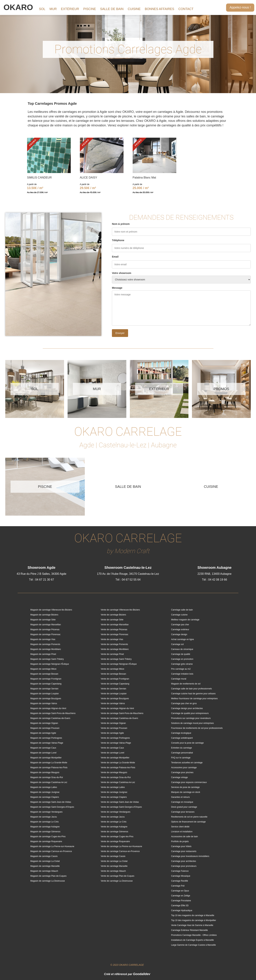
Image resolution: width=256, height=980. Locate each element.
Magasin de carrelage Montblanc (46, 649)
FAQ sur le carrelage (181, 758)
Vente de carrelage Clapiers (114, 797)
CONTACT (186, 9)
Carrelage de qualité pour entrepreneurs (190, 713)
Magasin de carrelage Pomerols (45, 644)
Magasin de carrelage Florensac (45, 634)
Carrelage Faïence (180, 871)
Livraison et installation (182, 832)
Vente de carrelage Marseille (114, 866)
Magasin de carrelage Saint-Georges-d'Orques (52, 807)
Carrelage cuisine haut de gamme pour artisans (193, 694)
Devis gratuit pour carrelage (184, 807)
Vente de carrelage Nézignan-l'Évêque (119, 664)
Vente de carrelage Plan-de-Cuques (118, 876)
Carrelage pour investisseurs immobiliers (190, 856)
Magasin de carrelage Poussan (45, 728)
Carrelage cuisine (179, 615)
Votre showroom (121, 273)
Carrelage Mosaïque (181, 876)
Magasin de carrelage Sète (43, 620)
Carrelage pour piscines (182, 772)
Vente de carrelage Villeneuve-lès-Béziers (120, 610)
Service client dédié (180, 827)
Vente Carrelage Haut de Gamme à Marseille (192, 925)
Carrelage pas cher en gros (184, 703)
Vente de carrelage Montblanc (115, 649)
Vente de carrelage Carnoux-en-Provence (120, 851)
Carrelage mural (179, 679)
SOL (42, 9)
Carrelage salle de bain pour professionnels (192, 689)
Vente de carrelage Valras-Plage (116, 743)
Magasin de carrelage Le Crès (45, 822)
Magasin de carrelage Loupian (45, 694)
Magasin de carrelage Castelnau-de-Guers (50, 718)
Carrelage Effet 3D (180, 906)
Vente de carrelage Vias (112, 639)
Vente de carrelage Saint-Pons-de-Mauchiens (122, 713)
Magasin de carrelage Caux (43, 748)
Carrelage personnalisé (182, 753)
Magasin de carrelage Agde (43, 733)
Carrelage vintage (180, 777)
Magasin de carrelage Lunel (43, 753)
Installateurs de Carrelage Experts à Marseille (193, 940)
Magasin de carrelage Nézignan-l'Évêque (50, 664)
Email (115, 257)
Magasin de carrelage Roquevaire (46, 841)
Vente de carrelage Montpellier (115, 758)
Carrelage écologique (181, 733)
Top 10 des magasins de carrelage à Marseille (193, 915)
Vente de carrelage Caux (112, 748)
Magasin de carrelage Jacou (44, 817)
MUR (53, 9)
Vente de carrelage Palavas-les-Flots (118, 768)
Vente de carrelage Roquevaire (115, 841)
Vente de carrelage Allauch (113, 871)
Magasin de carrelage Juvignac (45, 792)
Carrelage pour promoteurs (184, 866)
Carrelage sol (177, 644)
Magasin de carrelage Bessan (44, 674)
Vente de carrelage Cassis (113, 856)
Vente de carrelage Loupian (114, 694)
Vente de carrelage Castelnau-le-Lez (118, 782)
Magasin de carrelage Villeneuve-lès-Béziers (51, 610)
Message (117, 288)
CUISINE (134, 9)
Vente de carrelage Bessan (113, 674)
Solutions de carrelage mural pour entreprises (193, 723)
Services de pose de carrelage (185, 787)
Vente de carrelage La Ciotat (114, 861)
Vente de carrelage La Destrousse (117, 881)
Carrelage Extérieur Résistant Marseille (190, 930)
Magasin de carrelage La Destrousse (48, 881)
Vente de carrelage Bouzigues (115, 699)
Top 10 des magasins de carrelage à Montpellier (194, 920)
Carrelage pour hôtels (181, 846)
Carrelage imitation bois (182, 674)
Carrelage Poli (178, 886)
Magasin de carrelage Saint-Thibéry (47, 659)
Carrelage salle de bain (182, 610)
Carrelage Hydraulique (182, 910)
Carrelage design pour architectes (187, 708)
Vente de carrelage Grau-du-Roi (116, 777)
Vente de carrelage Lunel (113, 753)
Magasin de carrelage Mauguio (45, 772)
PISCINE (90, 9)
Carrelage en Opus (180, 891)
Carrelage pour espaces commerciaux (189, 782)
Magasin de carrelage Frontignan (46, 679)
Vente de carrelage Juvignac (114, 792)
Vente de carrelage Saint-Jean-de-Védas (120, 802)
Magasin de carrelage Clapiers (45, 797)
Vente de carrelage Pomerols (114, 644)
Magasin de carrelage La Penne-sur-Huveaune (52, 846)
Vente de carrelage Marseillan (115, 625)
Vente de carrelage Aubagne (114, 827)
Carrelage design (179, 634)
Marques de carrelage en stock (186, 792)
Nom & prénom (121, 224)
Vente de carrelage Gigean (113, 723)
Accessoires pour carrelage (184, 768)
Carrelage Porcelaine (181, 901)
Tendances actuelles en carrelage (187, 763)
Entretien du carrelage (182, 748)
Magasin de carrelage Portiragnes (46, 738)
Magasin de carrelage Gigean (44, 723)
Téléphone (118, 240)
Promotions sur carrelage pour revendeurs (191, 718)
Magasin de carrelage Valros (44, 703)
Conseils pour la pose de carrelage (187, 743)
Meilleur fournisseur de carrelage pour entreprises (195, 699)
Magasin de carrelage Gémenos (45, 832)
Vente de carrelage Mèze (113, 669)
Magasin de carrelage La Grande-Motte (49, 763)
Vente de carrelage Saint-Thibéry (116, 659)
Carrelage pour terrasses (183, 812)
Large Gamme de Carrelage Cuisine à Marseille (194, 945)
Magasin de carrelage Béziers (44, 615)
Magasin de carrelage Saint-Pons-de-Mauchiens (53, 713)
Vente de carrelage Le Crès (114, 822)
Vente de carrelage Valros (113, 703)
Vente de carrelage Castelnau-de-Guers (119, 718)
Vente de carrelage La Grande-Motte (118, 763)
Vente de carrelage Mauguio (114, 772)
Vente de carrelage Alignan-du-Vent (117, 708)
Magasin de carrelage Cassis (44, 856)
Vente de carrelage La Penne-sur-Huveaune (121, 846)
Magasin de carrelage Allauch (44, 871)
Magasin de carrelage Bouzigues (46, 699)
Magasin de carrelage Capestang (46, 684)
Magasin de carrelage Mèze (43, 669)
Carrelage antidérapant (182, 738)
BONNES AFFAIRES (159, 9)
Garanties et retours (181, 797)
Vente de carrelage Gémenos (115, 832)
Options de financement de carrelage (189, 822)
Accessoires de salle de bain (185, 837)
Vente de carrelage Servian (114, 689)
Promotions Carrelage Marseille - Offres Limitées (194, 935)
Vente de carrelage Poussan (114, 728)
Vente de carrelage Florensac (115, 634)
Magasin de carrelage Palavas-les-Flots (49, 768)
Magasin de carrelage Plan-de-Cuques (48, 876)
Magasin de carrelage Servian (44, 689)
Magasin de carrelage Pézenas (45, 630)
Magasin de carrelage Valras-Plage (47, 743)
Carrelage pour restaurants (184, 851)
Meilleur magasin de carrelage (185, 620)
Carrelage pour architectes (184, 861)
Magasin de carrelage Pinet (43, 654)
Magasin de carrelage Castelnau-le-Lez (49, 782)
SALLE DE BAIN (112, 9)
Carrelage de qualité (181, 654)
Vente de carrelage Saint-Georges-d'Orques (121, 807)
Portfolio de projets (180, 841)
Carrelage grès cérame (182, 664)
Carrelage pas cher (180, 625)
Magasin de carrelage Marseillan (46, 625)
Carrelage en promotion (182, 659)
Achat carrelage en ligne (183, 639)
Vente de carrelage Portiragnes (115, 738)
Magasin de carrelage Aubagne (45, 827)
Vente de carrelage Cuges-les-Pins (117, 837)
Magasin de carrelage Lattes (44, 787)
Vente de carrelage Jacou (113, 817)
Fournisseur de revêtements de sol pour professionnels (197, 728)
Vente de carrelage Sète (112, 620)
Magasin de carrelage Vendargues (47, 812)
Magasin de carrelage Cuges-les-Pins (48, 837)
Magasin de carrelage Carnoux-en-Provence (51, 851)
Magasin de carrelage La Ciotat (45, 861)
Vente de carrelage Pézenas (114, 630)
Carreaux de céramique (182, 649)
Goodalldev (142, 974)
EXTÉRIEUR (70, 9)
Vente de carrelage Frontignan (115, 679)
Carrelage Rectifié (180, 881)
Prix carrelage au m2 (181, 669)
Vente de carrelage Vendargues (116, 812)
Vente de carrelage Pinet (112, 654)
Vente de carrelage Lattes (113, 787)
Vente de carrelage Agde (112, 733)
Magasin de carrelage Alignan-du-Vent (48, 708)
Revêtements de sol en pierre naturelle (189, 817)
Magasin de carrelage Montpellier (46, 758)
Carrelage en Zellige (181, 896)
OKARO (18, 7)
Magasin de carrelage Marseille (45, 866)
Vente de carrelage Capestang (115, 684)
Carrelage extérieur (180, 630)
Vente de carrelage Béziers (113, 615)
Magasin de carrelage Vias (43, 639)
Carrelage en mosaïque (182, 802)
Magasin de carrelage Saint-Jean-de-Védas (51, 802)
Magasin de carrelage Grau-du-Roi (47, 777)
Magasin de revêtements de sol (186, 684)
